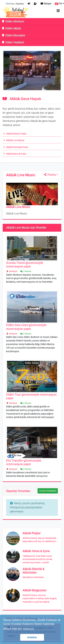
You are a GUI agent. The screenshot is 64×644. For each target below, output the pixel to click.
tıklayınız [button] (28, 629)
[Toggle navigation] (58, 11)
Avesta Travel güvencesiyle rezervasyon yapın (25, 265)
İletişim (46, 4)
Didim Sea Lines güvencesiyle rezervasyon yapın (26, 327)
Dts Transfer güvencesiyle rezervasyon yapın (24, 462)
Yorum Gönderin (48, 491)
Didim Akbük (11, 28)
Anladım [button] (32, 637)
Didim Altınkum (13, 21)
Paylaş (50, 175)
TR (58, 4)
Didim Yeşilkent (13, 42)
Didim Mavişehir (13, 35)
